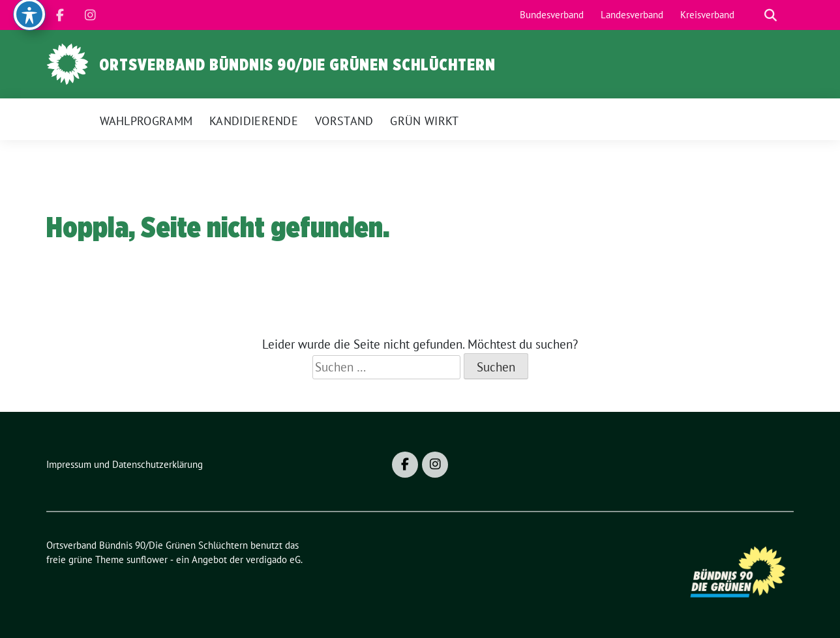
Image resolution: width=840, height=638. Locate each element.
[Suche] (752, 15)
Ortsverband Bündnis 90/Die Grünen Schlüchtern (297, 65)
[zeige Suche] (771, 15)
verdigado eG (273, 559)
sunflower (147, 559)
